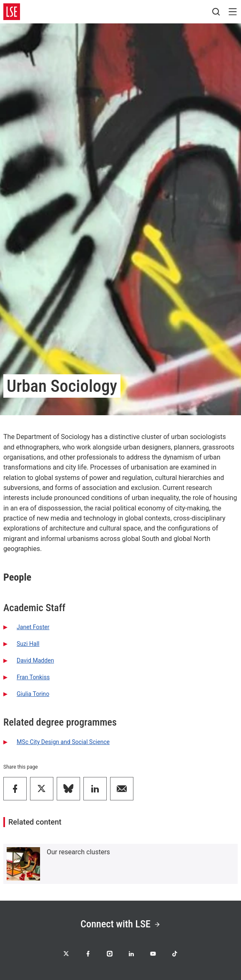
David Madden (35, 660)
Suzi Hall (28, 644)
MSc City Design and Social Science (63, 742)
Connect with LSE (120, 924)
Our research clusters (78, 852)
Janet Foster (33, 627)
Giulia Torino (33, 694)
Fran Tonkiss (33, 677)
